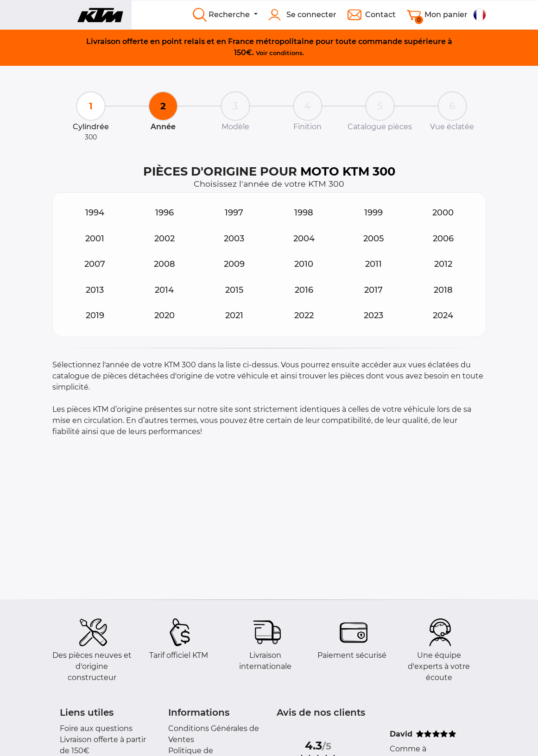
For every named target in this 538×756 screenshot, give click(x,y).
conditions (286, 53)
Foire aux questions (96, 728)
